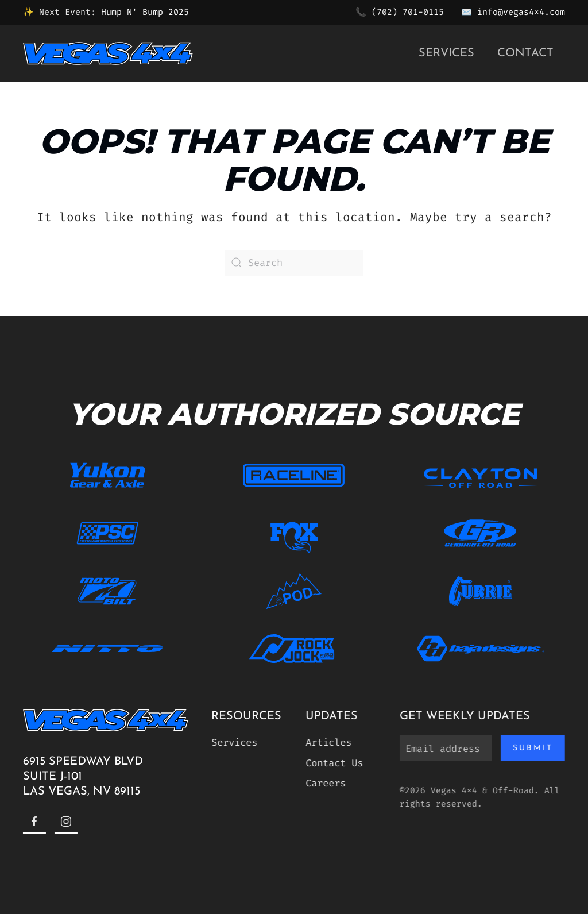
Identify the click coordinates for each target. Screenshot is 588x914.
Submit (531, 748)
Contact (525, 53)
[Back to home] (108, 53)
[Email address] (444, 748)
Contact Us (332, 763)
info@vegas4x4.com (521, 12)
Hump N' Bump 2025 (145, 12)
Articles (327, 742)
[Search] (294, 263)
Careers (324, 783)
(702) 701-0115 (408, 12)
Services (446, 53)
